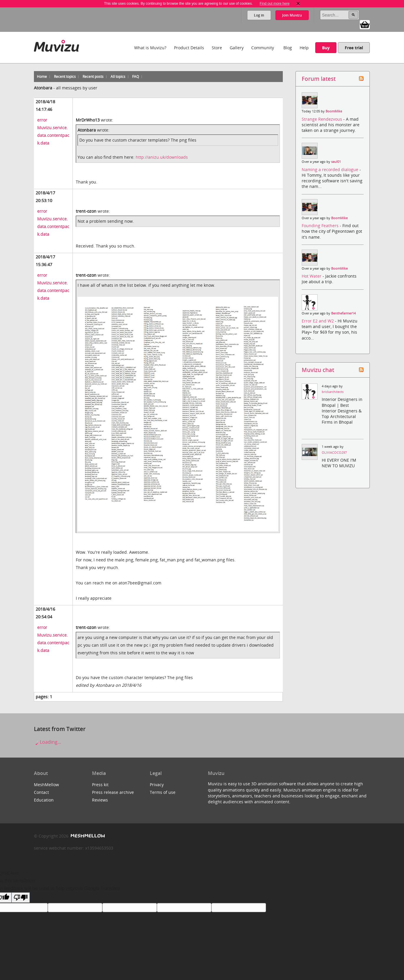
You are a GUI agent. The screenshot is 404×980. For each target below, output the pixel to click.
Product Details (189, 48)
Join (292, 15)
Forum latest (319, 79)
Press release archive (113, 792)
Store (217, 48)
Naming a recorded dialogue (331, 169)
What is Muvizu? (150, 48)
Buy (326, 48)
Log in (259, 15)
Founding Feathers (321, 226)
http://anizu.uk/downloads (162, 157)
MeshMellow (46, 785)
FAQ (136, 77)
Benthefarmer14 (343, 313)
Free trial (354, 48)
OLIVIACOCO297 (334, 453)
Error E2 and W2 (318, 321)
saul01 (336, 162)
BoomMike (334, 111)
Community (263, 48)
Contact (41, 792)
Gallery (237, 48)
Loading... (47, 742)
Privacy (157, 785)
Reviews (100, 800)
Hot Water (312, 276)
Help (304, 48)
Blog (288, 48)
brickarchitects (333, 392)
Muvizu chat (318, 370)
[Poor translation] (21, 898)
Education (44, 800)
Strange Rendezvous (322, 119)
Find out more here (274, 4)
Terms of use (163, 792)
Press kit (100, 785)
